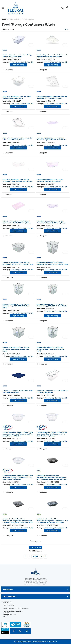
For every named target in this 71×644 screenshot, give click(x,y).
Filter (66, 29)
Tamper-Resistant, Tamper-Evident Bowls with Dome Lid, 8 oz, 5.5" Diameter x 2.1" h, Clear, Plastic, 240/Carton (18, 477)
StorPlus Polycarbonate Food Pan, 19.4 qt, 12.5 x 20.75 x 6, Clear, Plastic (17, 56)
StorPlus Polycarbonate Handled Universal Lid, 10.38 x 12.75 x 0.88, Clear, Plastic (52, 97)
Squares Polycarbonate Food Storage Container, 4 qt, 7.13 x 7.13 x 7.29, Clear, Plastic (53, 263)
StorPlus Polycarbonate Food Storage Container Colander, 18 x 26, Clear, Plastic (51, 222)
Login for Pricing (18, 65)
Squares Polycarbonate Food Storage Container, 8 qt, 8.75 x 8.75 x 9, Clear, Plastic (52, 305)
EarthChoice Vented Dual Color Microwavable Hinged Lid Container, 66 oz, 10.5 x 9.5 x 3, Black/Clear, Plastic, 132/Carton (52, 477)
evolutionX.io (53, 642)
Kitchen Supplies (28, 19)
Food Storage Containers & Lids (22, 62)
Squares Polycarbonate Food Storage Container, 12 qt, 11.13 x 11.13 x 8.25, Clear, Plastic (16, 349)
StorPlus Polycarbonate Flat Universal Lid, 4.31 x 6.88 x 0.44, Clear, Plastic (17, 139)
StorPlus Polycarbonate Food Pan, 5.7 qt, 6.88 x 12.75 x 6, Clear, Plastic (53, 392)
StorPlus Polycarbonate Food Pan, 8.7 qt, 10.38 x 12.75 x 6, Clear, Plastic (17, 97)
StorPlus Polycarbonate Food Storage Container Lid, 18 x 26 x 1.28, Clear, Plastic (17, 222)
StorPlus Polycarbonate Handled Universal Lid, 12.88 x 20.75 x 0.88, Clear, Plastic (52, 56)
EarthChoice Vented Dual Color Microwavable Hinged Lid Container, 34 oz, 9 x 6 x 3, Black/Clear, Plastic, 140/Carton (52, 521)
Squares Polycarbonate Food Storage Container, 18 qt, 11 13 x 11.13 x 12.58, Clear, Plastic (51, 349)
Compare (7, 70)
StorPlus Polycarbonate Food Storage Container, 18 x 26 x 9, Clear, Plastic (50, 180)
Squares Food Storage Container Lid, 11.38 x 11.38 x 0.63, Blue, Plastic (18, 392)
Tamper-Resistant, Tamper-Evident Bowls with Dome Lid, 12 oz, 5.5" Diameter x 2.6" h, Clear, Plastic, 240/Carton (18, 434)
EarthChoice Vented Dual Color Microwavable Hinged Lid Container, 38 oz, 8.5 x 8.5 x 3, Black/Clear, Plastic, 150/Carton (18, 521)
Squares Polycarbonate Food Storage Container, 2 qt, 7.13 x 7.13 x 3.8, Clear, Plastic (18, 263)
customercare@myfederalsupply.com (16, 608)
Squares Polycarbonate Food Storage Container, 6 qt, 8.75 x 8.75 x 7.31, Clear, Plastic (16, 306)
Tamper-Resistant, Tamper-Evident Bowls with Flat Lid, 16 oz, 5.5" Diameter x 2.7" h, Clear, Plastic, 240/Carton (52, 434)
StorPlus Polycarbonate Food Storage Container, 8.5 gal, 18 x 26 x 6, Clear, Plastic (17, 180)
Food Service (14, 19)
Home (5, 19)
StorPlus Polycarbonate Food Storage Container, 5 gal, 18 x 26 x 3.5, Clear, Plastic (51, 139)
